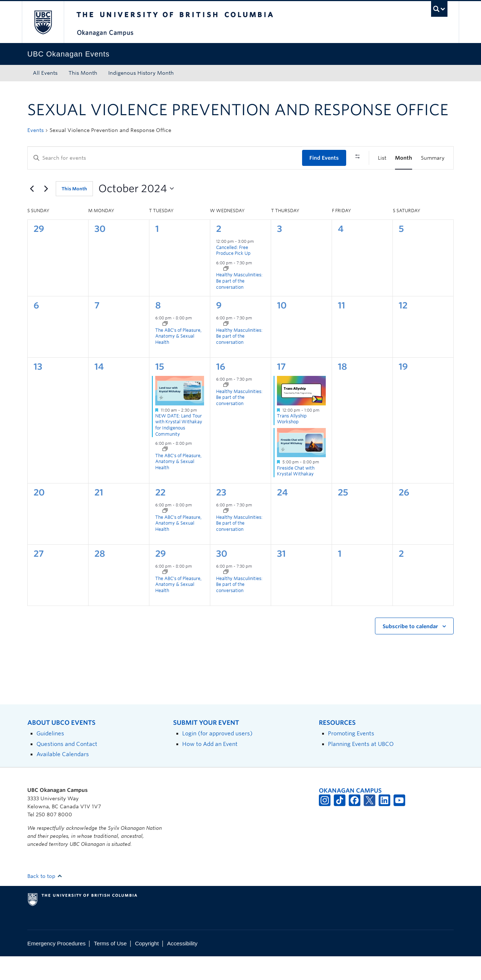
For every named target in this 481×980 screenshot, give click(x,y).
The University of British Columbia (43, 22)
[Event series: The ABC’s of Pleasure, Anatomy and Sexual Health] (165, 348)
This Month (83, 73)
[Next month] (46, 212)
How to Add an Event (210, 767)
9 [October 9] (219, 329)
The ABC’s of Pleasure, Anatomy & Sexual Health (178, 359)
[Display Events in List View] (382, 158)
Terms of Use (110, 967)
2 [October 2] (219, 252)
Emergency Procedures (56, 967)
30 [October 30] (222, 577)
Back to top (45, 900)
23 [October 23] (221, 516)
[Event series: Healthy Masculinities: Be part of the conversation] (226, 293)
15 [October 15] (160, 390)
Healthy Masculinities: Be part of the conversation (239, 304)
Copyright (147, 967)
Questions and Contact (67, 767)
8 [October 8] (158, 329)
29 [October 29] (161, 577)
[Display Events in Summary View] (433, 158)
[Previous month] (32, 212)
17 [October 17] (281, 390)
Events (36, 130)
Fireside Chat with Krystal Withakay (296, 494)
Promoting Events (351, 757)
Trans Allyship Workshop (292, 442)
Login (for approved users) (217, 757)
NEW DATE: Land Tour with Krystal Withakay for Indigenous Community (179, 448)
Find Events (324, 158)
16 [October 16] (221, 390)
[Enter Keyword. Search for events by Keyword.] (165, 158)
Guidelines (50, 757)
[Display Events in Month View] (404, 158)
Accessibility (182, 967)
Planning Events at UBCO (361, 767)
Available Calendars (63, 778)
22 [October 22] (160, 516)
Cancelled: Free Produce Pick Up (233, 274)
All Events (45, 73)
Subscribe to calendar (410, 650)
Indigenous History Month (141, 73)
